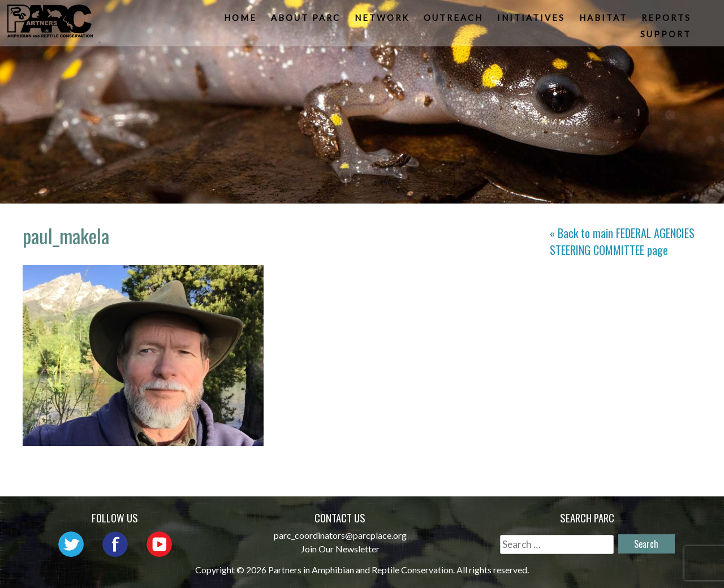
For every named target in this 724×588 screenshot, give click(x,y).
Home (242, 20)
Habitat (604, 20)
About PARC (307, 20)
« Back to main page (622, 241)
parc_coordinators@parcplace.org (340, 535)
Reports (667, 20)
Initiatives (532, 20)
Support (667, 36)
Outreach (454, 20)
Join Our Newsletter (340, 549)
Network (383, 20)
